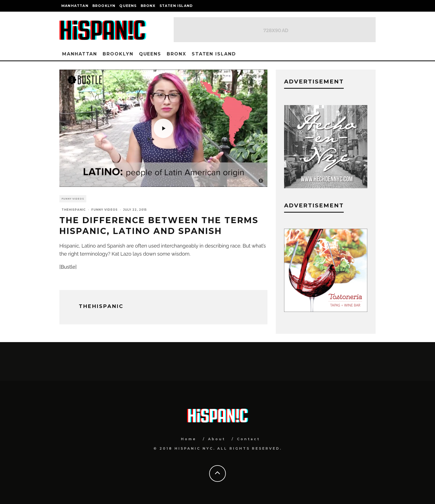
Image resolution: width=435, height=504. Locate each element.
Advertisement (314, 205)
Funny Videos (73, 199)
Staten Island (176, 6)
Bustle (68, 267)
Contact (248, 439)
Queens (128, 6)
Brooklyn (104, 6)
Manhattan (75, 6)
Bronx (148, 6)
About (217, 439)
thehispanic (74, 210)
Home (189, 439)
